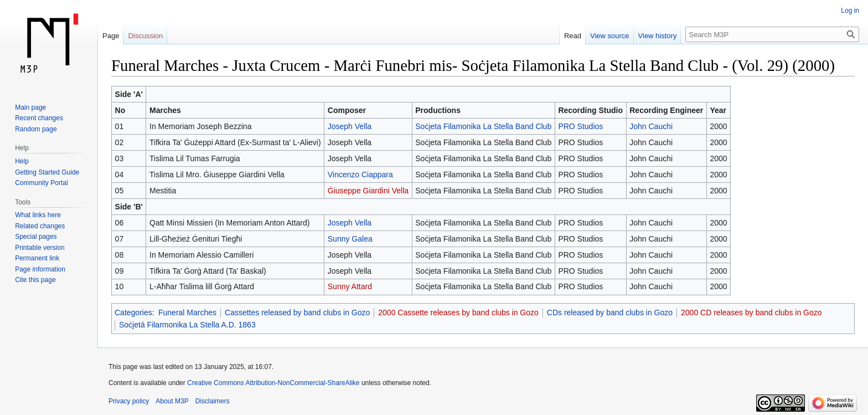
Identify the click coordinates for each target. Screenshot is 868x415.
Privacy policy (129, 401)
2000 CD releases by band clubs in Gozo (751, 312)
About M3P (172, 401)
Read (573, 36)
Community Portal (41, 183)
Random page (36, 129)
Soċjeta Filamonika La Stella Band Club (483, 126)
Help (22, 161)
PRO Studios (580, 126)
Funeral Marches (187, 312)
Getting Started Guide (47, 172)
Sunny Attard (350, 286)
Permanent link (37, 258)
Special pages (36, 237)
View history (658, 36)
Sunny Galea (350, 239)
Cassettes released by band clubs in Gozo (297, 312)
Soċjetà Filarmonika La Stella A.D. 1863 (187, 325)
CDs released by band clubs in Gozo (610, 312)
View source (610, 36)
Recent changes (39, 118)
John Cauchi (651, 126)
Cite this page (35, 280)
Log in (850, 11)
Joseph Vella (350, 126)
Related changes (40, 226)
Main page (30, 107)
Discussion (145, 36)
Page (111, 36)
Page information (40, 269)
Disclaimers (213, 401)
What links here (38, 215)
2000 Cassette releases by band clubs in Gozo (458, 312)
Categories (133, 312)
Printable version (40, 248)
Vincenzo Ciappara (360, 175)
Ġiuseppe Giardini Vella (368, 191)
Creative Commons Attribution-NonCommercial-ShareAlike (273, 383)
